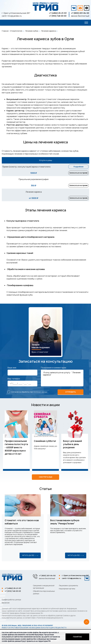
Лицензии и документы (68, 585)
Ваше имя (12, 368)
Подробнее (78, 167)
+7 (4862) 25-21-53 (58, 13)
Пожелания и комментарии (53, 368)
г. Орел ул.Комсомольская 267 (16, 13)
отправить (71, 392)
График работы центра (11, 600)
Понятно (77, 637)
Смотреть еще (46, 477)
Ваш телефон (14, 379)
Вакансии (6, 603)
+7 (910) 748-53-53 (58, 16)
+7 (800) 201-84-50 (80, 13)
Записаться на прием (78, 173)
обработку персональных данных (34, 392)
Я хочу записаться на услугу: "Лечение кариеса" (62, 378)
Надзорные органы (67, 589)
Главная (5, 31)
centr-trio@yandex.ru (12, 16)
